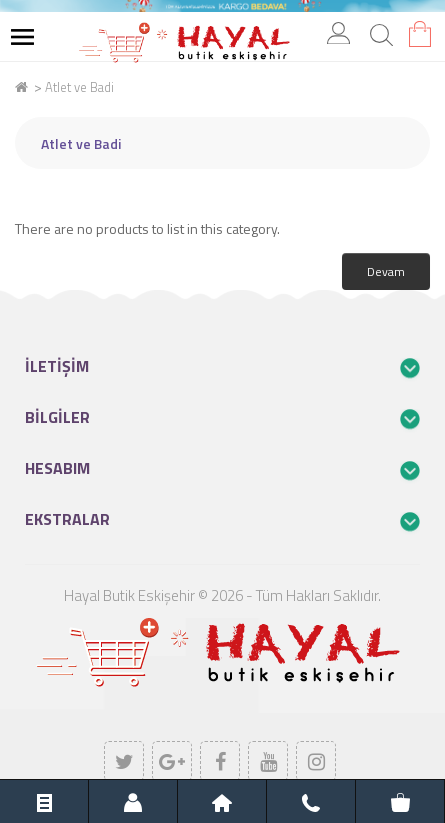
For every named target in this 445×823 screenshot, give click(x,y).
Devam (386, 271)
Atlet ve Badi (79, 87)
